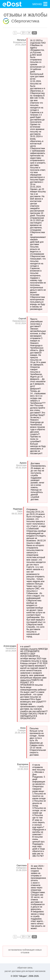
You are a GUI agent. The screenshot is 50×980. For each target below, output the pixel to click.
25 (34, 33)
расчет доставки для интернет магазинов (25, 971)
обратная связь (25, 968)
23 (23, 33)
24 (29, 33)
